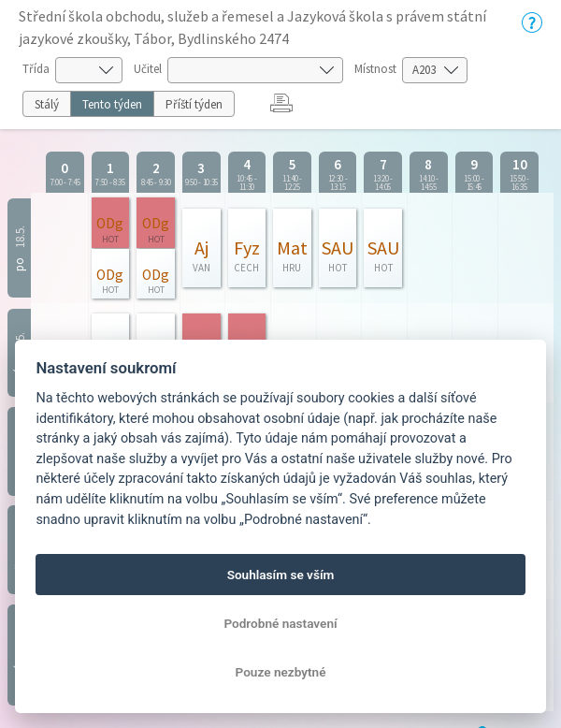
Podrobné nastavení (280, 623)
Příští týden (194, 104)
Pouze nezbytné (281, 672)
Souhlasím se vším (281, 575)
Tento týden (112, 104)
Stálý (47, 104)
